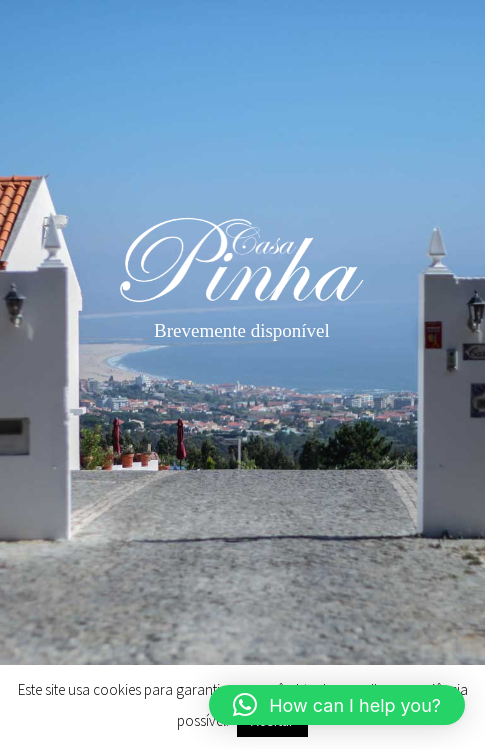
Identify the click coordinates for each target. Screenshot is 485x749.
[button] (337, 705)
